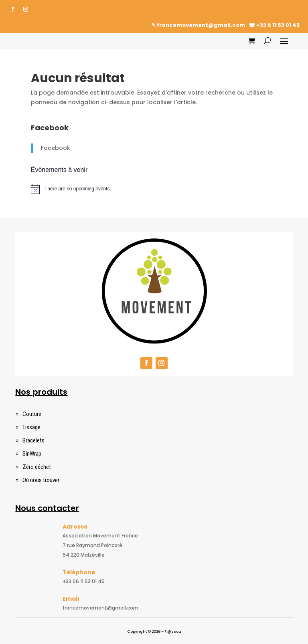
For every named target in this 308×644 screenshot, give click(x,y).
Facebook (56, 148)
